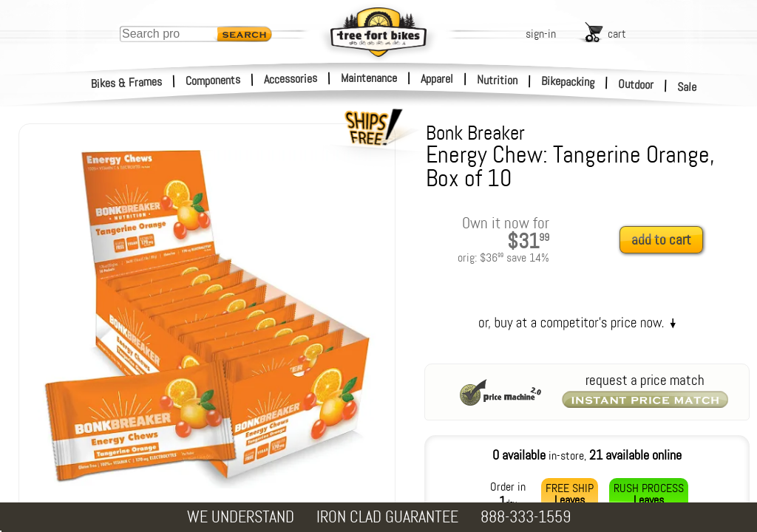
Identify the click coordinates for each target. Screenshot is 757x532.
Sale (687, 87)
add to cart (661, 240)
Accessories (291, 79)
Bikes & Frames (127, 83)
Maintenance (369, 78)
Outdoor (636, 84)
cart (617, 34)
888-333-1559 (526, 517)
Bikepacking (568, 82)
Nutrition (497, 80)
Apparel (437, 79)
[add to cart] (665, 241)
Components (213, 80)
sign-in (541, 34)
